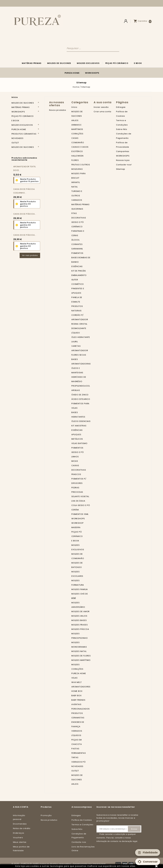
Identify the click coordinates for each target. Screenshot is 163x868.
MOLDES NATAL (79, 651)
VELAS (74, 678)
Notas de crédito (22, 828)
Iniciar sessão (101, 107)
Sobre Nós (122, 129)
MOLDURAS (77, 169)
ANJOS (75, 120)
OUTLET (15, 143)
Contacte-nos (79, 842)
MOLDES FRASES (80, 625)
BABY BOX (76, 696)
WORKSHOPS (92, 73)
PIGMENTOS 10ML (80, 514)
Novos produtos (58, 110)
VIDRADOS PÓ (79, 762)
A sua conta (21, 807)
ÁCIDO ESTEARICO (81, 399)
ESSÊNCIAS (77, 266)
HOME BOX (77, 691)
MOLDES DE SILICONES (59, 63)
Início (15, 97)
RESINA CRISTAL (79, 324)
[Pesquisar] (93, 48)
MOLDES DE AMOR (80, 611)
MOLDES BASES (79, 620)
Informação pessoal (19, 817)
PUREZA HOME (72, 73)
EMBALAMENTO (79, 275)
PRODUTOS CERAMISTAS (24, 134)
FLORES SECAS (79, 355)
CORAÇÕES (77, 134)
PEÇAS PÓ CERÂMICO (117, 63)
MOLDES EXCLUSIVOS (88, 63)
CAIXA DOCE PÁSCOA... (25, 214)
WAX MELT (76, 682)
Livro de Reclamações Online (83, 849)
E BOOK (138, 63)
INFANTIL (76, 182)
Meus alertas (20, 842)
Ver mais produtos (30, 255)
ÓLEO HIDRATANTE (81, 337)
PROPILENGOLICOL (81, 386)
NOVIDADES (17, 138)
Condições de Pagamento (79, 836)
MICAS (75, 461)
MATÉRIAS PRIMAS (32, 63)
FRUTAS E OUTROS (81, 165)
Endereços (19, 833)
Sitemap (121, 169)
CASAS (75, 138)
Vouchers (18, 838)
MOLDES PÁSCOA (80, 629)
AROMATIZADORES (81, 687)
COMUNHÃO (78, 143)
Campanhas (123, 151)
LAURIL (75, 342)
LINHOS (75, 457)
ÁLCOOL (76, 240)
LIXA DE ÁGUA (78, 501)
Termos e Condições (82, 825)
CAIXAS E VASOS (80, 147)
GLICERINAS (77, 209)
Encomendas (20, 824)
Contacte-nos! (124, 165)
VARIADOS (77, 200)
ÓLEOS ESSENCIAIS (81, 421)
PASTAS (75, 749)
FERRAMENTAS (79, 753)
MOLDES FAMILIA (80, 589)
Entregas (121, 107)
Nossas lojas (123, 160)
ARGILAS (76, 390)
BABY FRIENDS (78, 700)
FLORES (75, 160)
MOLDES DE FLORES (81, 656)
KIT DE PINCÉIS (79, 271)
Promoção (46, 815)
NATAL (75, 187)
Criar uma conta (102, 112)
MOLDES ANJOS (79, 616)
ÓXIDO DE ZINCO (80, 395)
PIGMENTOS (77, 253)
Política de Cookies (82, 820)
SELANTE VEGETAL (80, 496)
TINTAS (75, 757)
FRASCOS (76, 474)
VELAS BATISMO (79, 443)
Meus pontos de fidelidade (21, 849)
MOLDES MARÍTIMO (81, 660)
